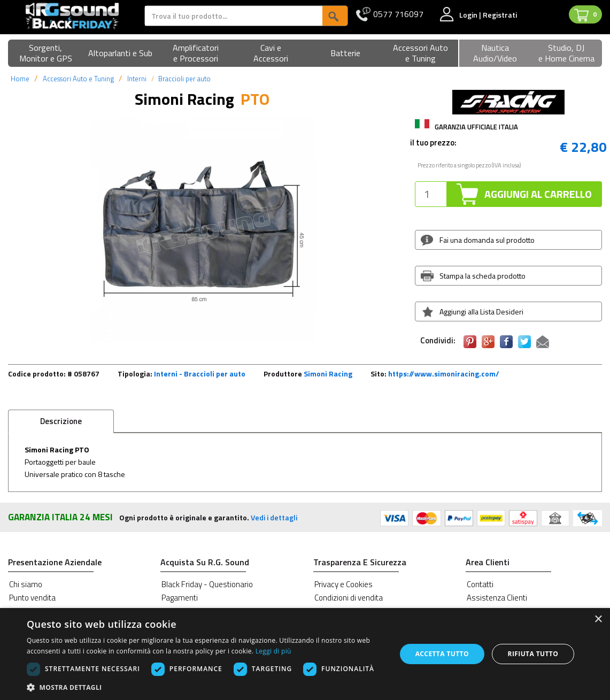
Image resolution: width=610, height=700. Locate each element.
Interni (137, 79)
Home (20, 79)
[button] (45, 54)
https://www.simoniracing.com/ (444, 374)
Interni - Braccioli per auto (200, 374)
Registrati (500, 15)
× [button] (598, 620)
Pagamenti (180, 598)
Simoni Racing (328, 374)
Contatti (480, 584)
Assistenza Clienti (497, 598)
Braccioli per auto (184, 79)
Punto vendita (32, 598)
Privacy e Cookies (343, 584)
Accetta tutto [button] (442, 654)
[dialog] (305, 654)
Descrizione (61, 421)
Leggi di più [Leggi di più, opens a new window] (273, 651)
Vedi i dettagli (274, 517)
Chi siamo (26, 584)
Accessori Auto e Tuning (78, 79)
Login (469, 15)
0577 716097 (398, 14)
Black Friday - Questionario (207, 584)
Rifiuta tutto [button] (533, 654)
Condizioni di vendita (349, 598)
